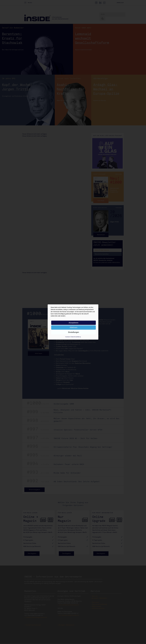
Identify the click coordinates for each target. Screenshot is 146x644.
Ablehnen (74, 327)
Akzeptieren (74, 323)
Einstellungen (74, 332)
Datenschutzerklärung (76, 337)
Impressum (68, 337)
